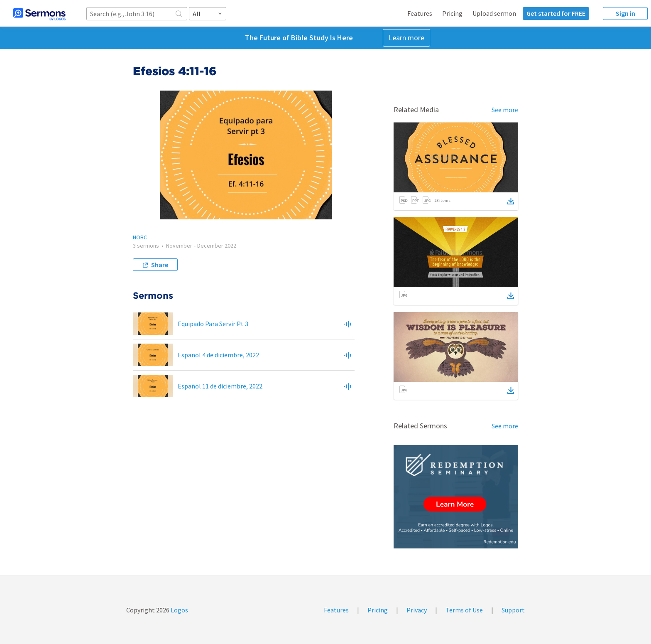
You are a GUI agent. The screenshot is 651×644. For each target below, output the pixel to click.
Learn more (406, 38)
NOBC (140, 237)
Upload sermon (494, 13)
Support (513, 610)
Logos (179, 610)
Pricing (452, 13)
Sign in (625, 13)
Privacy (417, 610)
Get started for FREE (556, 13)
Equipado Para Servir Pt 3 (213, 324)
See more (505, 110)
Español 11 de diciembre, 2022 (220, 386)
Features (420, 13)
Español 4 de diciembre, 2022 (218, 355)
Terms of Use (464, 610)
